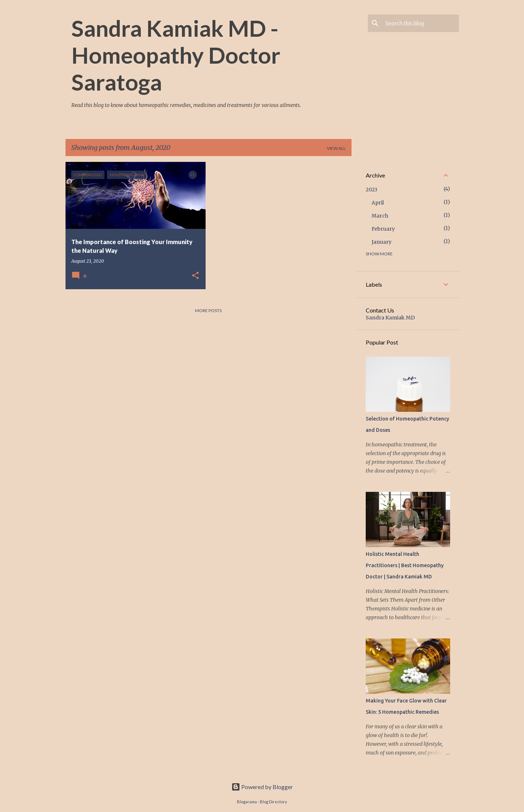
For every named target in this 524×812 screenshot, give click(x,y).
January (382, 242)
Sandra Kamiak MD (390, 318)
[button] (195, 276)
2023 (372, 190)
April (378, 203)
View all (336, 148)
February (383, 229)
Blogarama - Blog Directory (262, 802)
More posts (208, 311)
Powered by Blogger (262, 787)
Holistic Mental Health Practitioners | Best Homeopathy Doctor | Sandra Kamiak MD (405, 565)
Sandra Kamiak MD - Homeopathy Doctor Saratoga (176, 55)
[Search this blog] (421, 23)
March (380, 216)
